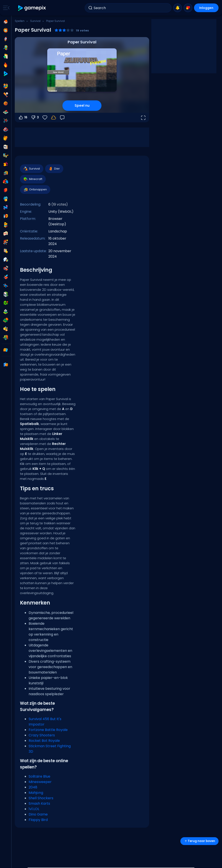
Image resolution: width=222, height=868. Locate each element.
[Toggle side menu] (5, 8)
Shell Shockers (41, 798)
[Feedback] (62, 118)
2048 (33, 787)
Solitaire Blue (39, 776)
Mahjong (36, 793)
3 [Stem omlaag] (35, 118)
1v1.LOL (34, 809)
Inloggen (206, 8)
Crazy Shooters (42, 735)
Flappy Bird (38, 820)
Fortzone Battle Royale (48, 730)
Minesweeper (40, 782)
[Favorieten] (45, 118)
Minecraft (33, 179)
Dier (54, 169)
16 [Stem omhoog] (23, 118)
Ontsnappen (35, 190)
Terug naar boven (199, 841)
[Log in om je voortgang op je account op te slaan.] (54, 118)
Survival (35, 21)
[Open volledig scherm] (143, 118)
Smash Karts (39, 803)
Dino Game (38, 814)
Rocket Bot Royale (44, 741)
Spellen (20, 21)
